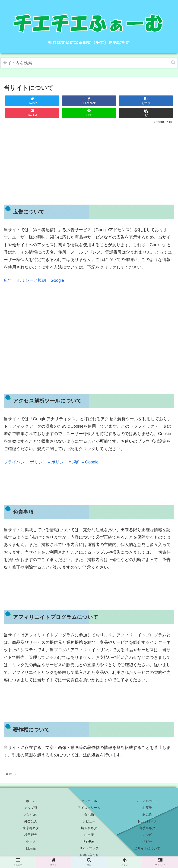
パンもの (31, 815)
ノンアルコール (147, 801)
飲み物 (147, 815)
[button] (173, 63)
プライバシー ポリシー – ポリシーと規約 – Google (51, 462)
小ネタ (31, 841)
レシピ (147, 835)
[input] (89, 63)
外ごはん (31, 821)
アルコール (89, 801)
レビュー (89, 821)
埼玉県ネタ (89, 828)
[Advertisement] (89, 160)
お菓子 (147, 808)
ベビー (147, 841)
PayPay (89, 841)
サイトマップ (89, 848)
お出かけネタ (147, 821)
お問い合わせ (89, 855)
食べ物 (89, 815)
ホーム (31, 801)
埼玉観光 (31, 835)
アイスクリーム (89, 808)
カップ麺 (31, 808)
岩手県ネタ (147, 828)
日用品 (31, 848)
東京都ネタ (31, 828)
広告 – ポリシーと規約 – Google (34, 280)
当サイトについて (147, 848)
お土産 (89, 835)
